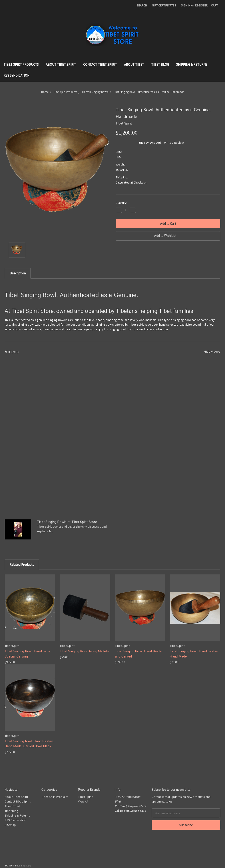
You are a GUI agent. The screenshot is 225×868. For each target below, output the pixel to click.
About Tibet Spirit (61, 64)
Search (142, 5)
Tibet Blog (160, 64)
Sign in (186, 5)
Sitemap (10, 825)
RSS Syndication (16, 75)
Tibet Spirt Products (21, 64)
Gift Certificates (164, 5)
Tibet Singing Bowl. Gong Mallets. (85, 651)
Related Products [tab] (22, 565)
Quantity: (121, 203)
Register (201, 5)
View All (83, 801)
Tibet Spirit (85, 797)
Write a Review (174, 143)
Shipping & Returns (192, 64)
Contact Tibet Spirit (100, 64)
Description (18, 273)
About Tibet (134, 64)
